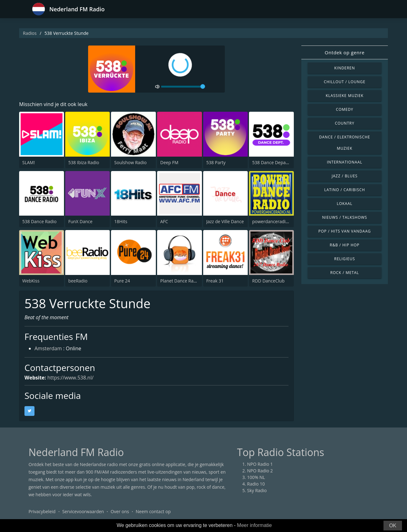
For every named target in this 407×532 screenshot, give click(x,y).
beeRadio (78, 281)
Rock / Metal (345, 273)
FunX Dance (80, 221)
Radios (30, 33)
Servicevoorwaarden (83, 511)
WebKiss (31, 281)
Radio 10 (256, 484)
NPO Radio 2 (260, 471)
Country (345, 123)
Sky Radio (257, 490)
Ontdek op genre (344, 52)
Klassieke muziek (345, 96)
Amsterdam (48, 348)
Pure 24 (122, 281)
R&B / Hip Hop (345, 245)
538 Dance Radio (39, 221)
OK (393, 526)
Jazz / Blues (345, 176)
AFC (164, 221)
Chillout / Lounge (345, 82)
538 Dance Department (276, 162)
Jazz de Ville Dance (225, 221)
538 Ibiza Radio (84, 162)
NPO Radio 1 (260, 464)
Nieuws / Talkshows (345, 217)
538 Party (216, 162)
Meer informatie (254, 525)
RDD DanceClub (268, 281)
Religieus (345, 259)
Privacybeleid (42, 511)
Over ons (120, 511)
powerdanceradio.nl (273, 221)
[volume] (183, 87)
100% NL (256, 477)
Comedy (345, 109)
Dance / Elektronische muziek (345, 143)
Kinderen (345, 68)
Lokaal (345, 204)
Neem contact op (153, 511)
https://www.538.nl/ (70, 378)
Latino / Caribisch (345, 190)
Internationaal (345, 162)
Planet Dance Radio (180, 281)
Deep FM (169, 162)
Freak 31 (215, 281)
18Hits (121, 221)
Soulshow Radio (130, 162)
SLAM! (29, 162)
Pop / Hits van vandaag (344, 231)
